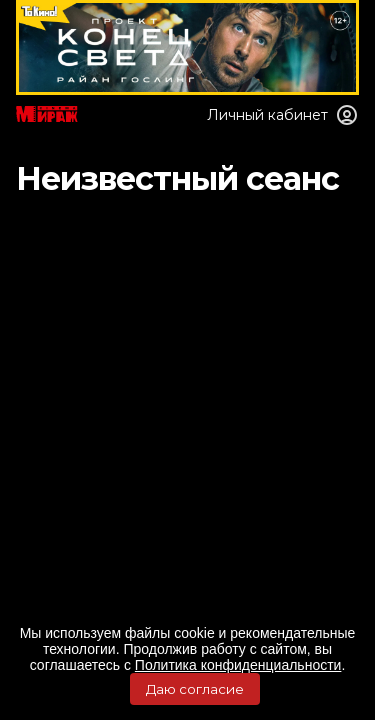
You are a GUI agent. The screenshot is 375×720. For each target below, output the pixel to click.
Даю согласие (195, 689)
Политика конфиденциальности (238, 665)
